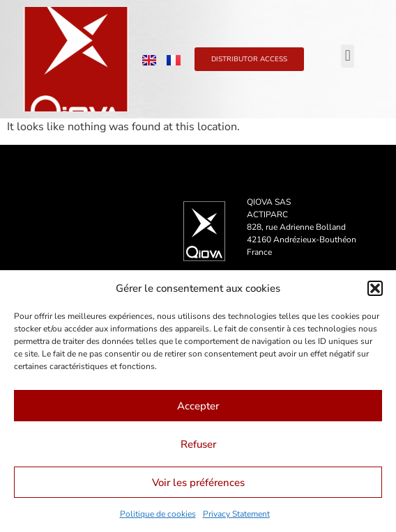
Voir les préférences (198, 483)
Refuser (198, 444)
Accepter (198, 406)
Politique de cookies (158, 514)
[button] (375, 288)
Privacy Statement (236, 514)
